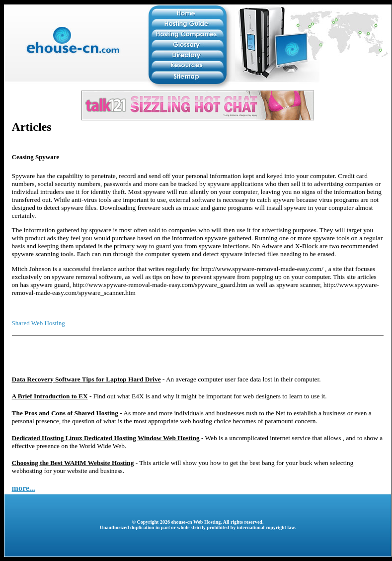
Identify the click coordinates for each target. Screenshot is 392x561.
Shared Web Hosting (39, 323)
